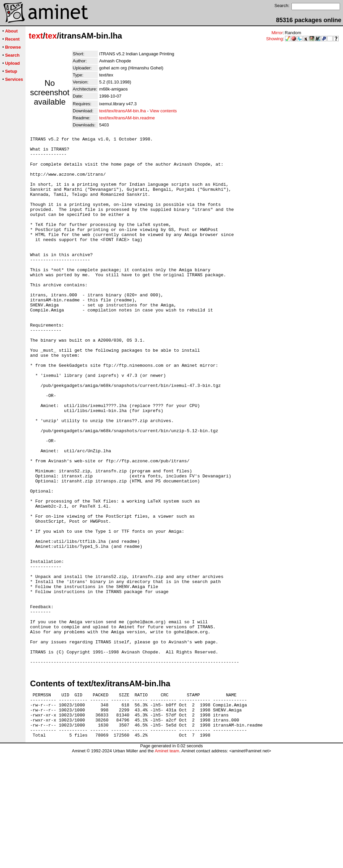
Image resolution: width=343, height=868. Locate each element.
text (36, 36)
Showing (275, 39)
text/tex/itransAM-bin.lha (122, 111)
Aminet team (167, 865)
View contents (163, 111)
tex (51, 36)
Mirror (277, 33)
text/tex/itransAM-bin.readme (127, 118)
